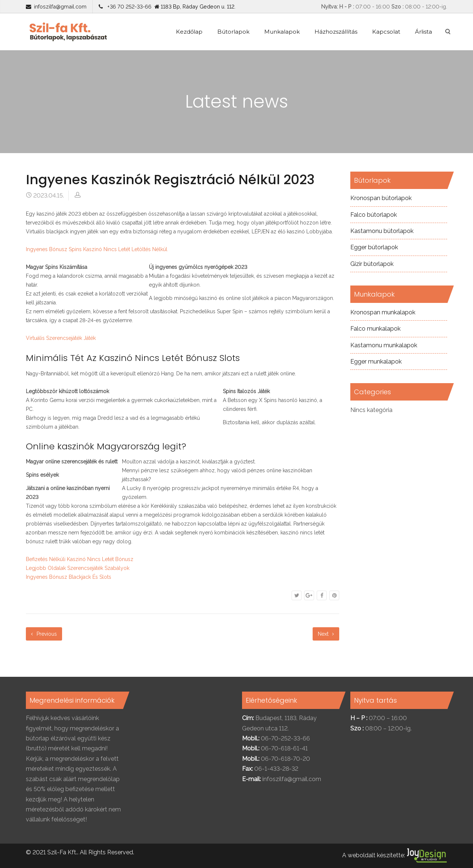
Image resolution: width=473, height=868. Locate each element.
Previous (44, 634)
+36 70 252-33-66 (128, 6)
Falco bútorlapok (374, 215)
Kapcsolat (386, 32)
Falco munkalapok (375, 329)
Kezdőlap (189, 32)
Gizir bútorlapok (372, 264)
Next (326, 634)
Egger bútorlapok (374, 247)
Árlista (423, 32)
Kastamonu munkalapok (384, 345)
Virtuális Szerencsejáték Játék (61, 338)
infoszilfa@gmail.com (60, 6)
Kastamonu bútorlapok (382, 231)
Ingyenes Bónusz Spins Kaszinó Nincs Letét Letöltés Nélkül (97, 249)
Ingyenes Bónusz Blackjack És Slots (69, 577)
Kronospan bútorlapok (381, 198)
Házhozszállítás (336, 32)
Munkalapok (282, 32)
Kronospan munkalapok (383, 312)
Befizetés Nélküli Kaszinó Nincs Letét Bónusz (80, 559)
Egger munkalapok (376, 362)
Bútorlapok (233, 32)
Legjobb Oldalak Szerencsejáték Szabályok (78, 568)
